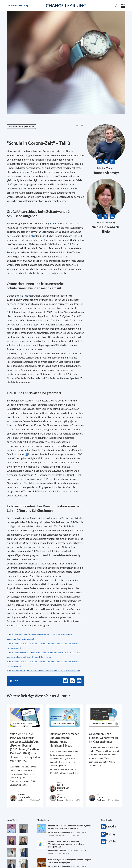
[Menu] (123, 6)
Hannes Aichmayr (106, 173)
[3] (8, 652)
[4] (8, 662)
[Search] (116, 6)
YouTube (103, 842)
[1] (8, 634)
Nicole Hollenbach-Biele (24, 797)
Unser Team (12, 820)
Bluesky (103, 834)
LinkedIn (103, 827)
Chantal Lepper (61, 799)
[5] (8, 671)
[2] (8, 643)
